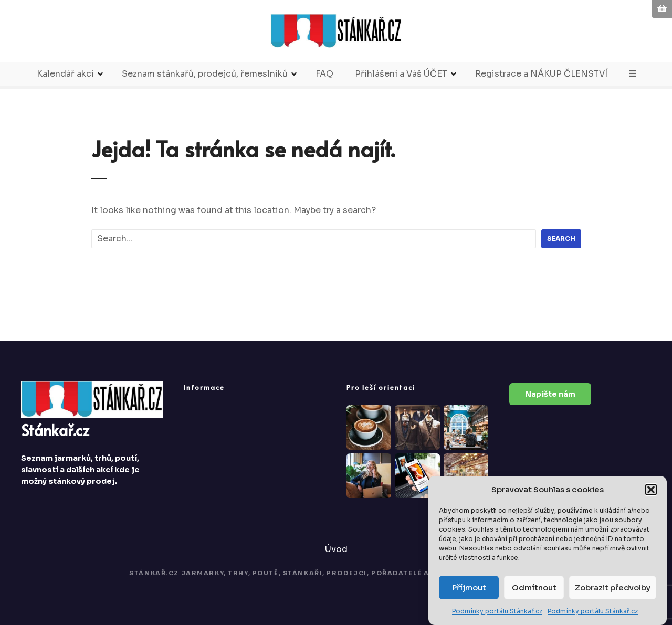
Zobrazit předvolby (613, 587)
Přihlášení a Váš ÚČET (401, 74)
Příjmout (469, 587)
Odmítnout (534, 587)
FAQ (324, 74)
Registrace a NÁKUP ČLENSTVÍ (541, 74)
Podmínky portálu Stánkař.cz (497, 611)
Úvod (336, 549)
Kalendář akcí (65, 74)
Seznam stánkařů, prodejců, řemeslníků (205, 74)
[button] (651, 490)
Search (561, 239)
